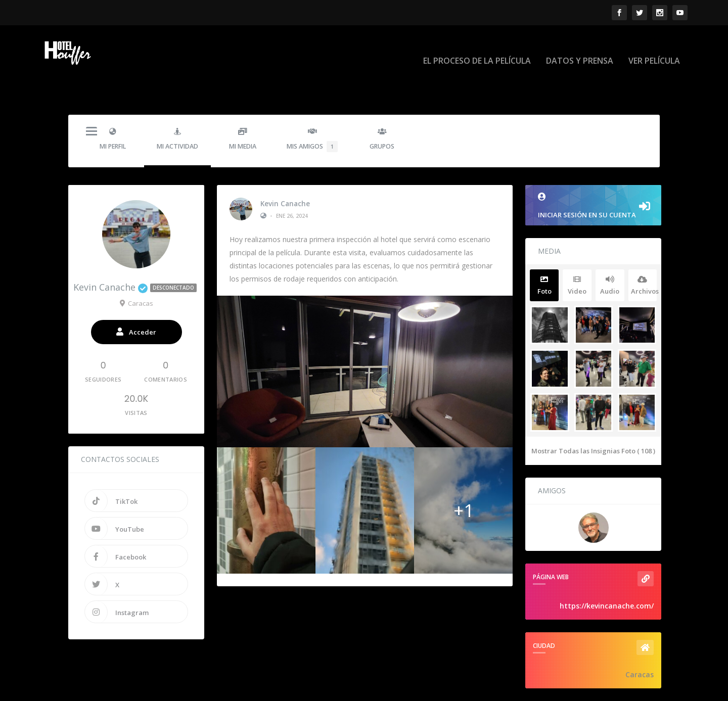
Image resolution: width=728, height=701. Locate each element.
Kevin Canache (285, 172)
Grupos (382, 108)
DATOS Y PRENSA (580, 46)
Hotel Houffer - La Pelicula (111, 689)
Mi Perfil (112, 108)
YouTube (115, 497)
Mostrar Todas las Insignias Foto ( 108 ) (593, 419)
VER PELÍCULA (654, 46)
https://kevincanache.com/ (607, 574)
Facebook (116, 525)
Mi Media (242, 108)
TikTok (111, 470)
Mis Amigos (312, 109)
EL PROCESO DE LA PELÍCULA (477, 46)
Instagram (117, 581)
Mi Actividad (177, 108)
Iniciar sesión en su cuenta (593, 175)
